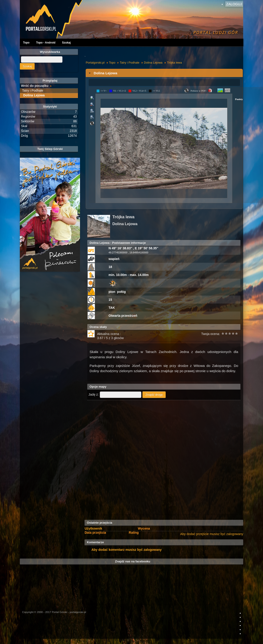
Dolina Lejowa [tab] (103, 73)
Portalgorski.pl (95, 63)
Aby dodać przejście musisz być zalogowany (212, 534)
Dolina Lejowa (153, 63)
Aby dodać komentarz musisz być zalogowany (126, 550)
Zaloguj (234, 4)
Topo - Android (46, 43)
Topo (26, 43)
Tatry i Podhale (130, 63)
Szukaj (66, 43)
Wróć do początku (35, 86)
